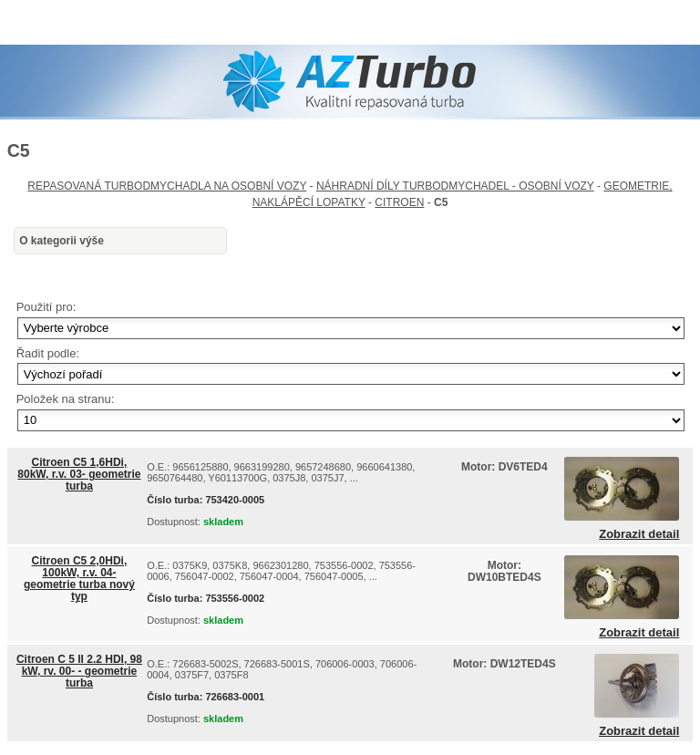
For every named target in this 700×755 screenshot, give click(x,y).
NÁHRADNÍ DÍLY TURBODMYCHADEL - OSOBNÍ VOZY (455, 186)
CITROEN (399, 202)
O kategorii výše (62, 241)
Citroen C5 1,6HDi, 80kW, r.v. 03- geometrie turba (79, 474)
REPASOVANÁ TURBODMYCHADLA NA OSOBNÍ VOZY (167, 186)
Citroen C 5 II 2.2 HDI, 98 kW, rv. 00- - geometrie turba (79, 671)
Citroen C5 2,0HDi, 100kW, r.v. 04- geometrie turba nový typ (79, 579)
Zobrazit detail (639, 534)
